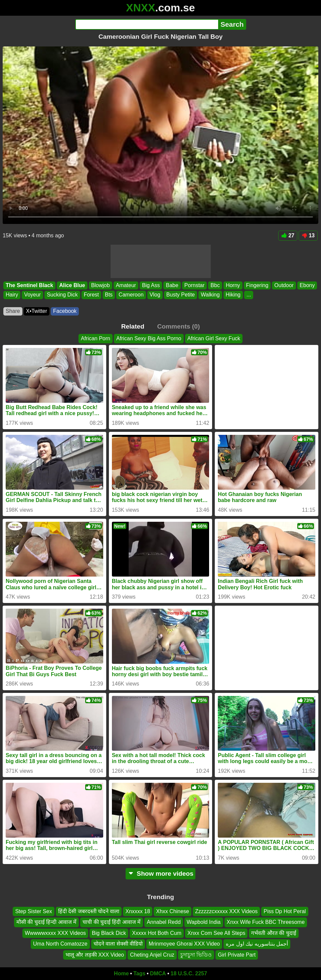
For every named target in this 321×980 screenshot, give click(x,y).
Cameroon (131, 295)
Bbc (215, 285)
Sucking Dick (62, 295)
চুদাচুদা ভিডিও (196, 955)
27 (288, 235)
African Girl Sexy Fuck (214, 338)
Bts (109, 295)
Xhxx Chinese (173, 911)
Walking (210, 295)
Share (13, 311)
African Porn (96, 338)
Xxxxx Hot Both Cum (157, 933)
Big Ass (151, 285)
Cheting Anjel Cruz (152, 955)
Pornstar (194, 285)
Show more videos (160, 874)
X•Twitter (37, 311)
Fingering (257, 285)
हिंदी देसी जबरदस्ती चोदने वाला (89, 911)
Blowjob (101, 285)
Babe (172, 285)
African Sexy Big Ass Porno (149, 338)
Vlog (155, 295)
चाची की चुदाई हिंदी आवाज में (112, 922)
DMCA (158, 973)
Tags (139, 973)
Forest (91, 295)
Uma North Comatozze (60, 944)
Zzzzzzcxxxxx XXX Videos (226, 911)
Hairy (12, 295)
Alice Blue (72, 285)
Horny (233, 285)
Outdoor (284, 285)
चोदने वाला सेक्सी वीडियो (118, 944)
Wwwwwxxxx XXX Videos (55, 933)
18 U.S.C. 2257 (189, 973)
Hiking (233, 295)
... (249, 295)
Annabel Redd (164, 922)
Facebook (65, 311)
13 (308, 235)
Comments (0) (178, 326)
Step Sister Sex (33, 911)
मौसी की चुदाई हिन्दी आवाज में (46, 922)
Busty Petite (181, 295)
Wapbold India (204, 922)
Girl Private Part (237, 955)
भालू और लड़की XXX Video (95, 955)
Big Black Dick (109, 933)
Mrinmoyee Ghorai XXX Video (184, 944)
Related (133, 326)
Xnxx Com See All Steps (216, 933)
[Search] (147, 24)
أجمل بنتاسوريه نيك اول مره (257, 944)
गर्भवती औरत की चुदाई (274, 933)
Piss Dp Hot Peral (285, 911)
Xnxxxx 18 (138, 911)
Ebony (307, 285)
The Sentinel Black (29, 285)
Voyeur (32, 295)
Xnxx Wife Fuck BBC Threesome (266, 922)
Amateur (126, 285)
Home (121, 973)
